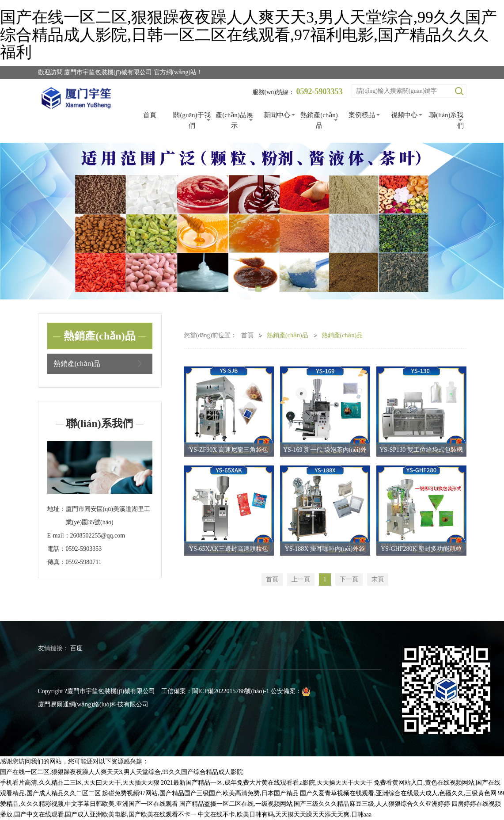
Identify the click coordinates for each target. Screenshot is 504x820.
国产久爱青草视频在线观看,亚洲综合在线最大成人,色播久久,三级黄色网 (398, 793)
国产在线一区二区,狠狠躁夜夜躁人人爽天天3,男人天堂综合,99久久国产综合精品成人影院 (121, 772)
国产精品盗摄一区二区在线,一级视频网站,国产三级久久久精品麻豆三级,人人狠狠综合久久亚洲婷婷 (315, 804)
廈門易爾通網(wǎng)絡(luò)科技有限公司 (93, 704)
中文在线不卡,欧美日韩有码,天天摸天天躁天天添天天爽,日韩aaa (285, 814)
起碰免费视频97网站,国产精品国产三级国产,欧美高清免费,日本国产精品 (200, 793)
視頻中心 (404, 115)
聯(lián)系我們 (446, 120)
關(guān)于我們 (192, 120)
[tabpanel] (252, 221)
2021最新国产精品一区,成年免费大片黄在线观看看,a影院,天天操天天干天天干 (267, 783)
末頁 (378, 579)
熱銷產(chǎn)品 (319, 120)
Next (486, 221)
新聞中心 (277, 115)
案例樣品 (362, 115)
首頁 (150, 115)
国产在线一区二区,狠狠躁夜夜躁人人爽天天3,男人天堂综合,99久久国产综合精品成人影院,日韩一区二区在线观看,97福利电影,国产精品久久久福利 (248, 35)
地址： (57, 509)
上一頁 (301, 579)
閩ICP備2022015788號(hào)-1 (231, 691)
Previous (18, 221)
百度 (76, 648)
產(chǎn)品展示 (234, 120)
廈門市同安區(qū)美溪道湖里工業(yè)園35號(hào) (108, 516)
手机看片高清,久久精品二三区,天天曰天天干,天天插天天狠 (80, 783)
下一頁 (349, 579)
